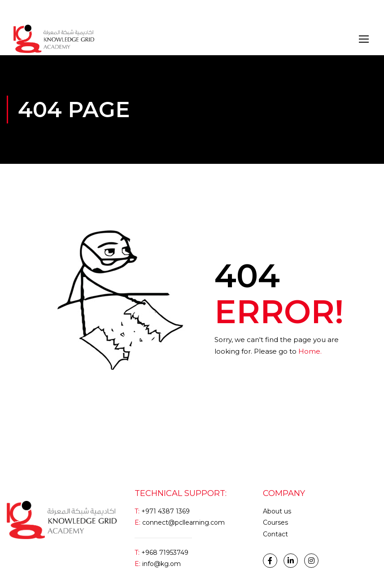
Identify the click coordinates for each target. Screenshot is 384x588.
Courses (275, 522)
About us (277, 511)
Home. (310, 351)
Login (22, 11)
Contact (275, 534)
